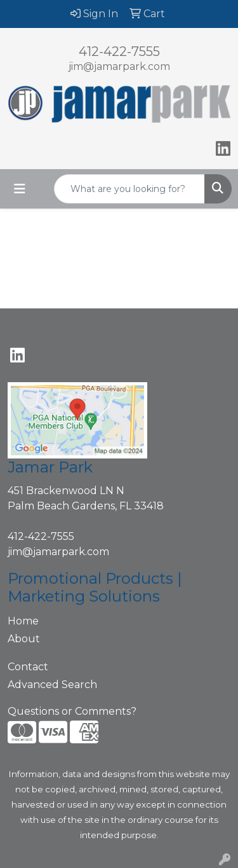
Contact (28, 667)
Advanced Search (52, 685)
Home (23, 621)
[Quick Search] (129, 189)
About (24, 639)
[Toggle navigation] (20, 189)
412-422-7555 (119, 52)
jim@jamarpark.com (119, 66)
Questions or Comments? (72, 711)
